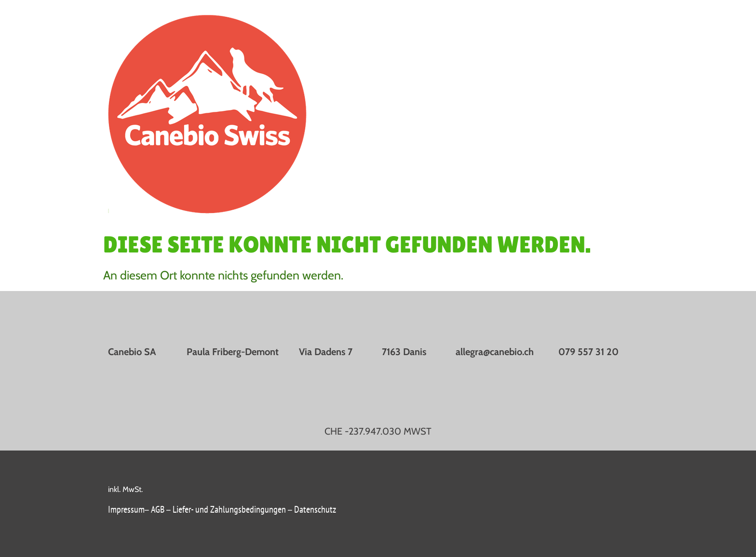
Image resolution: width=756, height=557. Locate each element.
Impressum (126, 509)
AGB (159, 509)
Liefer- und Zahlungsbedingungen (229, 509)
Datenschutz (315, 509)
